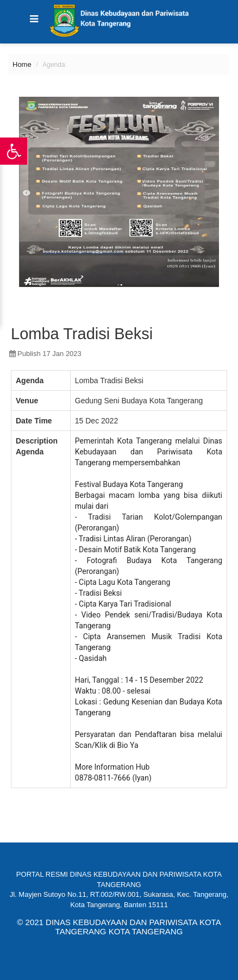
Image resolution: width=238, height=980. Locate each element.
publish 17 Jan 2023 (45, 354)
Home (22, 64)
